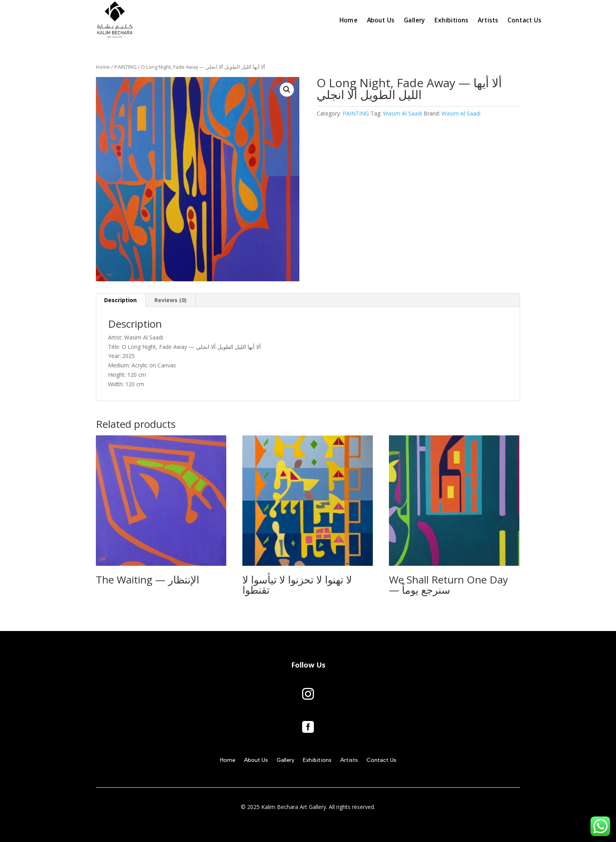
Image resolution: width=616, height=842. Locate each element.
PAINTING (126, 67)
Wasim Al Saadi (402, 113)
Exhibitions (317, 760)
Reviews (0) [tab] (170, 300)
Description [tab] (120, 300)
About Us (256, 760)
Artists (349, 760)
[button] (287, 90)
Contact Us (381, 760)
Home (103, 67)
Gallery (285, 760)
